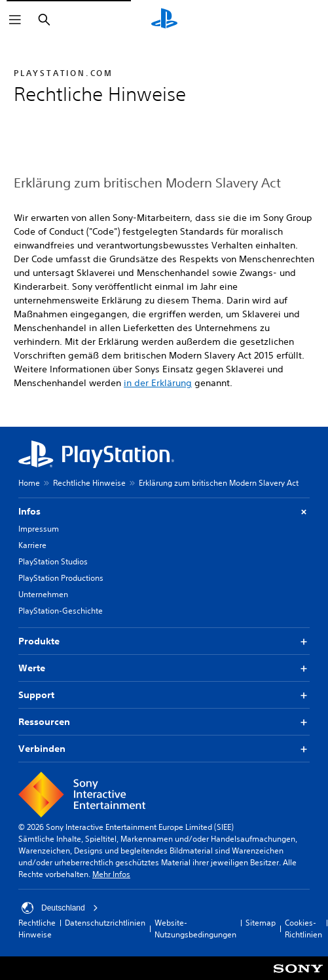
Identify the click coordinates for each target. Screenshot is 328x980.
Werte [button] (164, 668)
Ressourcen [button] (164, 722)
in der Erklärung (158, 383)
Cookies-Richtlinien (303, 929)
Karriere (32, 545)
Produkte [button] (164, 641)
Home (29, 483)
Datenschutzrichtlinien (105, 923)
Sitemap (261, 923)
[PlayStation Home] (164, 20)
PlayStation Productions (61, 578)
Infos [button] (164, 512)
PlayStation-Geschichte (61, 611)
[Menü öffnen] (15, 20)
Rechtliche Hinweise (89, 483)
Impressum (39, 529)
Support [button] (164, 695)
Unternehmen (43, 594)
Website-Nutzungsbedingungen (195, 929)
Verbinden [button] (164, 749)
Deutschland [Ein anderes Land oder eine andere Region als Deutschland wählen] (60, 908)
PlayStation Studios (53, 561)
